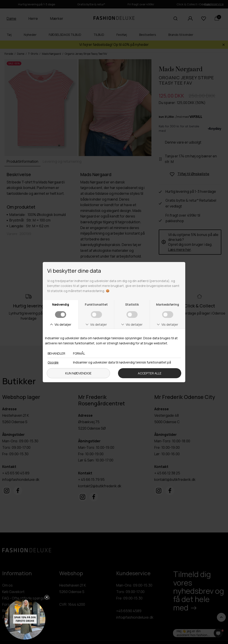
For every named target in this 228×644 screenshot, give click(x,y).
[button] (25, 619)
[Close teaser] (47, 597)
